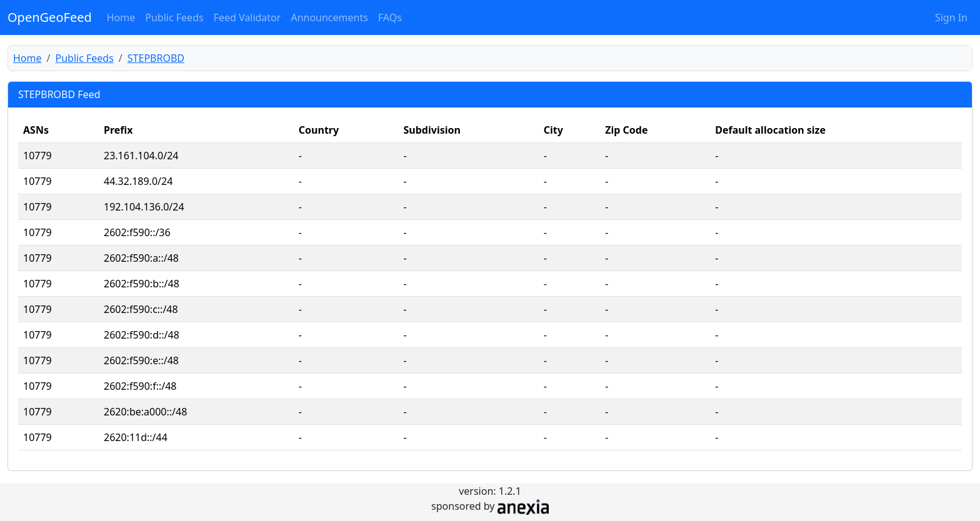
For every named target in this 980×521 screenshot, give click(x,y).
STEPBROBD (156, 58)
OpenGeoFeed (50, 17)
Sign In (951, 17)
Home (121, 17)
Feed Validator (247, 17)
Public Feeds (174, 17)
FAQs (390, 17)
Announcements (329, 17)
